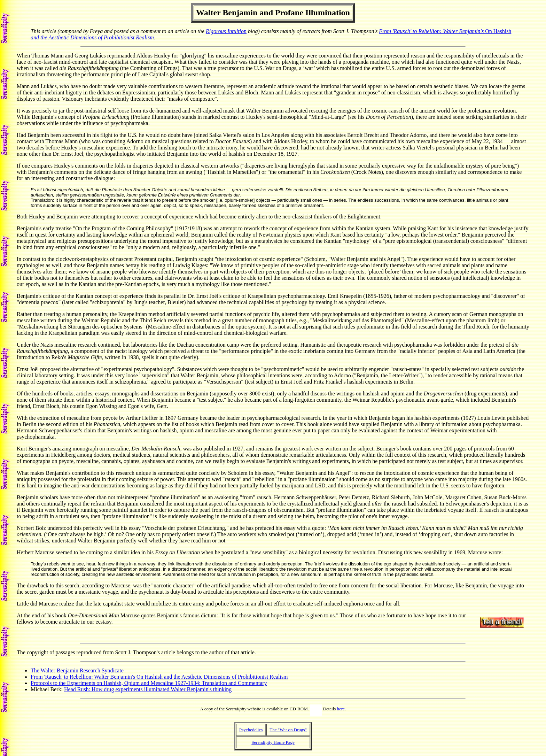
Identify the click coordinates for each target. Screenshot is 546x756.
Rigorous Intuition (226, 31)
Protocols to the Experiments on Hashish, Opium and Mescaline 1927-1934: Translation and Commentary (149, 683)
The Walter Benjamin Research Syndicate (77, 670)
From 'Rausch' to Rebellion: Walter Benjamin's (432, 31)
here (341, 709)
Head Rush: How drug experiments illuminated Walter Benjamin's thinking (148, 689)
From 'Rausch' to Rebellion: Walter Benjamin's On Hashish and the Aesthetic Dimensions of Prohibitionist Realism (159, 677)
